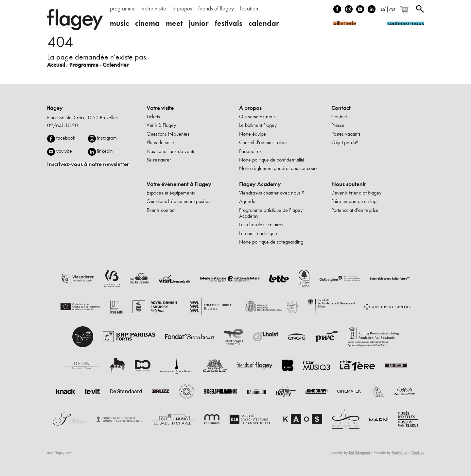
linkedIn (372, 9)
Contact (341, 108)
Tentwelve (400, 452)
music (119, 23)
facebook (66, 138)
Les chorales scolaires (261, 224)
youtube (64, 151)
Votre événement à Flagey (179, 184)
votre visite (154, 8)
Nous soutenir (349, 184)
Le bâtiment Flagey (258, 125)
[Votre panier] (406, 12)
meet (174, 23)
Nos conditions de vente (171, 151)
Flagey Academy (260, 184)
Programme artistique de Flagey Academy (271, 213)
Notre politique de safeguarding (271, 242)
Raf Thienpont (359, 452)
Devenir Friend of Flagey (356, 193)
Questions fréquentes (168, 134)
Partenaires (250, 151)
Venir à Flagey (161, 125)
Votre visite (160, 108)
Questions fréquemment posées (178, 201)
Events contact (161, 210)
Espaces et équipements (171, 193)
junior (199, 23)
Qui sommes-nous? (258, 117)
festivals (229, 23)
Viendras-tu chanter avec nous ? (272, 193)
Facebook (337, 9)
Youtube (360, 9)
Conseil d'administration (263, 142)
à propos (182, 8)
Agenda (247, 201)
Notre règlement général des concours (278, 168)
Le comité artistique (258, 233)
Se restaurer (159, 160)
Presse (338, 125)
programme (123, 8)
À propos (250, 108)
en (392, 8)
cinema (147, 23)
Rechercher (420, 9)
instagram (107, 138)
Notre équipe (253, 134)
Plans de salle (160, 142)
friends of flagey (216, 8)
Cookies (418, 452)
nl (383, 8)
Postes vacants (346, 134)
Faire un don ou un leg (354, 201)
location (249, 8)
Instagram (349, 9)
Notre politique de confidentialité (272, 160)
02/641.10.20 (62, 125)
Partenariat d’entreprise (355, 210)
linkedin (105, 151)
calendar (264, 23)
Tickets (153, 117)
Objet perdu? (345, 142)
